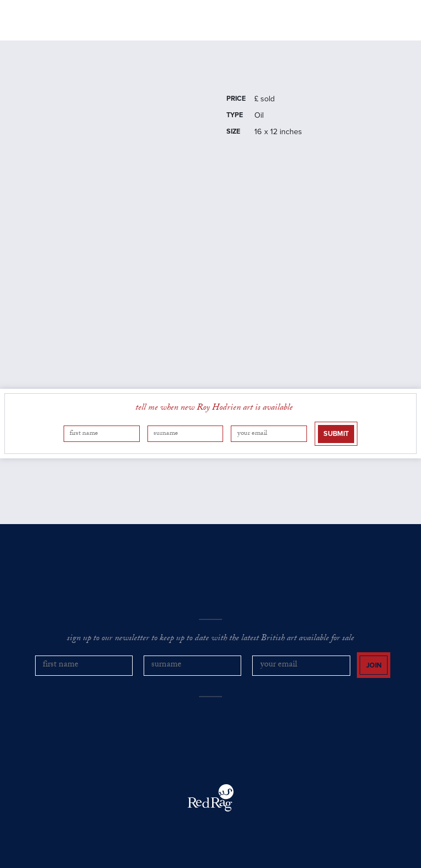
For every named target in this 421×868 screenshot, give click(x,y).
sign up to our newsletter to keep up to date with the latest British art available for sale (210, 639)
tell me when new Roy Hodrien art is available (214, 409)
